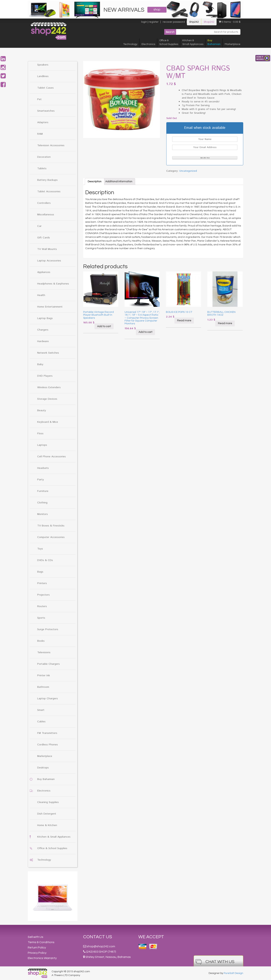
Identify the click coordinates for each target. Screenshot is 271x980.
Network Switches (48, 353)
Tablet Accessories (49, 192)
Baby (40, 364)
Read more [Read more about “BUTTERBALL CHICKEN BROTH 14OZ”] (225, 323)
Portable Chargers (48, 664)
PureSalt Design (233, 973)
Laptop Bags (45, 318)
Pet (39, 99)
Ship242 (194, 22)
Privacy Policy (37, 953)
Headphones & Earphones (53, 284)
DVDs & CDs (45, 560)
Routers (42, 606)
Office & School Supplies (52, 848)
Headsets (43, 468)
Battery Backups (47, 180)
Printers (42, 583)
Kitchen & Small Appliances (54, 837)
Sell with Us (36, 937)
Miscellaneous (46, 215)
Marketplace (233, 44)
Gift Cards (44, 238)
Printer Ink (44, 675)
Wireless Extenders (49, 387)
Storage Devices (47, 399)
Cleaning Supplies (48, 802)
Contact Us (98, 937)
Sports (41, 618)
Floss (40, 434)
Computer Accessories (51, 537)
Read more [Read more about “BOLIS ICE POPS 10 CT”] (184, 321)
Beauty (42, 410)
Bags (40, 572)
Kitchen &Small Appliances (193, 42)
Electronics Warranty (42, 958)
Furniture (43, 491)
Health (41, 295)
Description (95, 182)
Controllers (44, 203)
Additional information (119, 182)
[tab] (95, 182)
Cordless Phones (48, 745)
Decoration (44, 157)
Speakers (43, 65)
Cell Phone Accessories (51, 457)
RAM (40, 134)
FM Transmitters (47, 733)
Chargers (43, 330)
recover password (174, 22)
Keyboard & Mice (48, 422)
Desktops (43, 768)
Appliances (44, 272)
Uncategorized (188, 171)
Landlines (43, 76)
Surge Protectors (48, 629)
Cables (41, 722)
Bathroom (43, 687)
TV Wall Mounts (47, 249)
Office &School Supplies (169, 42)
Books (41, 641)
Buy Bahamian (46, 779)
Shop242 (209, 22)
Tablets (42, 168)
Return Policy (37, 948)
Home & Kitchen (47, 825)
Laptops (42, 445)
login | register (150, 22)
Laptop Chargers (48, 699)
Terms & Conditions (41, 942)
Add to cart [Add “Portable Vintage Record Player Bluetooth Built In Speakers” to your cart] (104, 326)
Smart (41, 710)
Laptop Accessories (49, 261)
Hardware (43, 341)
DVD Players (45, 376)
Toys (40, 549)
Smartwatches (46, 111)
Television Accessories (51, 145)
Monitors (43, 514)
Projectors (43, 595)
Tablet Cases (45, 88)
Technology (130, 44)
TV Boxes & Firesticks (51, 526)
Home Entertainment (50, 307)
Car (39, 226)
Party (41, 480)
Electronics (148, 44)
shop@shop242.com (101, 946)
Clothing (42, 503)
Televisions (44, 652)
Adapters (43, 122)
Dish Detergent (47, 814)
